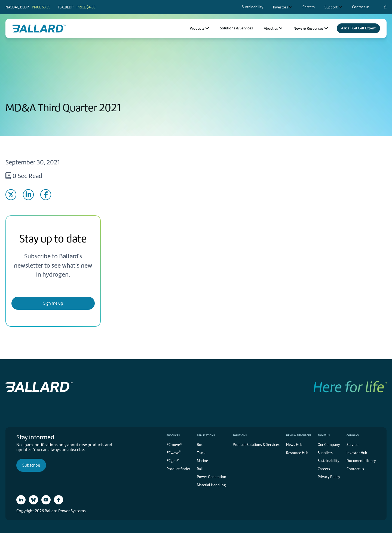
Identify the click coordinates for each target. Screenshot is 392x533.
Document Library (361, 461)
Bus (200, 445)
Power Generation (212, 477)
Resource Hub (297, 453)
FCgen (173, 460)
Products (173, 435)
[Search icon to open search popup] (385, 7)
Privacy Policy (329, 477)
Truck (201, 453)
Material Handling (211, 485)
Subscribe (31, 465)
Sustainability (328, 461)
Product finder (178, 469)
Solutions (240, 435)
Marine (202, 461)
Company (353, 435)
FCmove (174, 444)
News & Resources (299, 435)
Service (352, 445)
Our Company (329, 445)
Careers (324, 469)
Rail (200, 469)
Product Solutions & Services (256, 445)
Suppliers (325, 453)
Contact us (355, 469)
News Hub (294, 445)
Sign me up (53, 303)
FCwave (174, 452)
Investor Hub (357, 453)
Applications (206, 435)
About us (324, 435)
